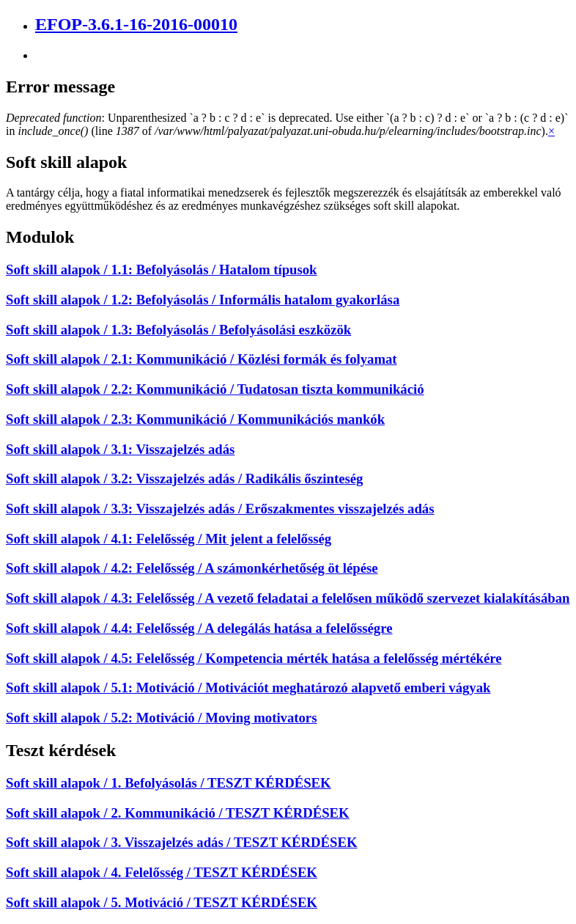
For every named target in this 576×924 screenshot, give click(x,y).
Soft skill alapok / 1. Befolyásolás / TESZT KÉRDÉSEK (169, 783)
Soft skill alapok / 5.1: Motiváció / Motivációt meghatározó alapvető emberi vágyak (248, 687)
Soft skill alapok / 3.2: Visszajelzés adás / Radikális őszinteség (184, 478)
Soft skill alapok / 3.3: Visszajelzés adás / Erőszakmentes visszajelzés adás (220, 509)
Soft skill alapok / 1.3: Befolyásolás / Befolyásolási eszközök (178, 330)
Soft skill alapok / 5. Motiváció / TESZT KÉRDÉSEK (162, 902)
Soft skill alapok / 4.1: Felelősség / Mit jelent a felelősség (169, 539)
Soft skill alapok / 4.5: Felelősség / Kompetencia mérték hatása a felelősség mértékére (254, 658)
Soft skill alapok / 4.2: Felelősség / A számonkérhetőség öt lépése (192, 568)
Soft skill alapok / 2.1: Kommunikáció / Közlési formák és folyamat (202, 359)
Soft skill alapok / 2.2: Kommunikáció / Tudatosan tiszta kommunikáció (215, 389)
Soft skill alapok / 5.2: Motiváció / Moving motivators (161, 718)
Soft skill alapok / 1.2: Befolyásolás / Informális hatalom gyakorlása (203, 300)
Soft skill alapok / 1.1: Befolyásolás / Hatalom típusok (162, 269)
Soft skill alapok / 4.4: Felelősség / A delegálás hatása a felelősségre (199, 628)
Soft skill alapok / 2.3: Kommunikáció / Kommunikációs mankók (195, 419)
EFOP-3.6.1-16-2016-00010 (136, 24)
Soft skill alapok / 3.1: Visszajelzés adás (120, 449)
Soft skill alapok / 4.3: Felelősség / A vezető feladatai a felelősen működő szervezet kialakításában (288, 598)
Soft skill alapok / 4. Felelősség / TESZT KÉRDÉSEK (162, 872)
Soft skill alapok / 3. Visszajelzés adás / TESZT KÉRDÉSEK (181, 842)
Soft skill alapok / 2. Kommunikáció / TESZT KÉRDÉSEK (178, 813)
